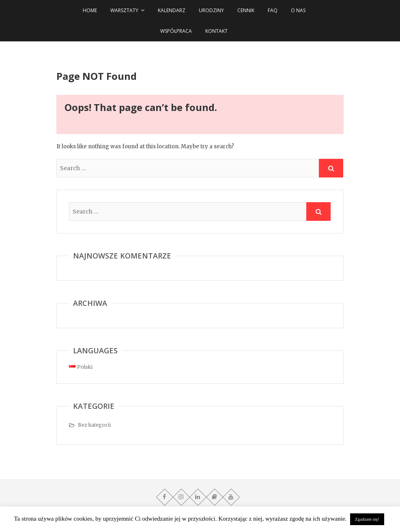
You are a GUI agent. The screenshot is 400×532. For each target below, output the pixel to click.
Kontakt (216, 31)
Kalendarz (172, 10)
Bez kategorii (94, 425)
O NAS (298, 10)
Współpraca (176, 31)
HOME (90, 10)
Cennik (246, 10)
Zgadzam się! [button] (367, 519)
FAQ (273, 10)
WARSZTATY (124, 10)
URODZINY (211, 10)
